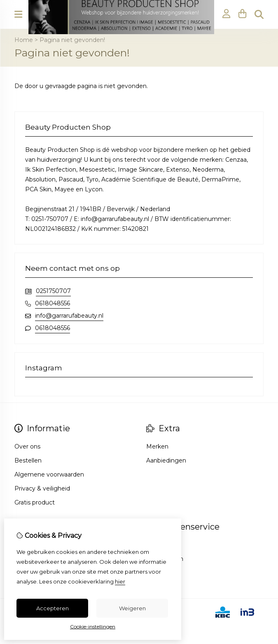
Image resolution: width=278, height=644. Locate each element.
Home (24, 40)
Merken (157, 446)
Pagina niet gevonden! (72, 40)
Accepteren (53, 608)
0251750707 (53, 291)
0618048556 (53, 303)
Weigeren (132, 608)
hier (120, 581)
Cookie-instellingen (93, 627)
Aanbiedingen (166, 460)
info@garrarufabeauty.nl (69, 316)
